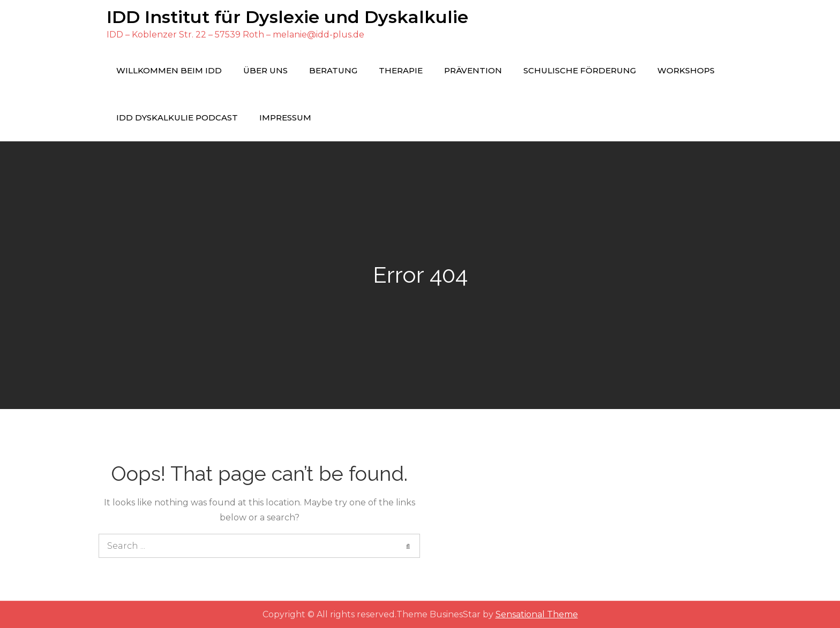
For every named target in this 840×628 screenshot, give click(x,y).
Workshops (686, 70)
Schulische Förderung (580, 70)
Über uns (265, 70)
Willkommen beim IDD (169, 70)
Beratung (333, 70)
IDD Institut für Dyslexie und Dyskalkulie (287, 17)
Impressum (285, 118)
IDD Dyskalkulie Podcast (177, 118)
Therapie (401, 70)
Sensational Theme (537, 614)
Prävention (473, 70)
